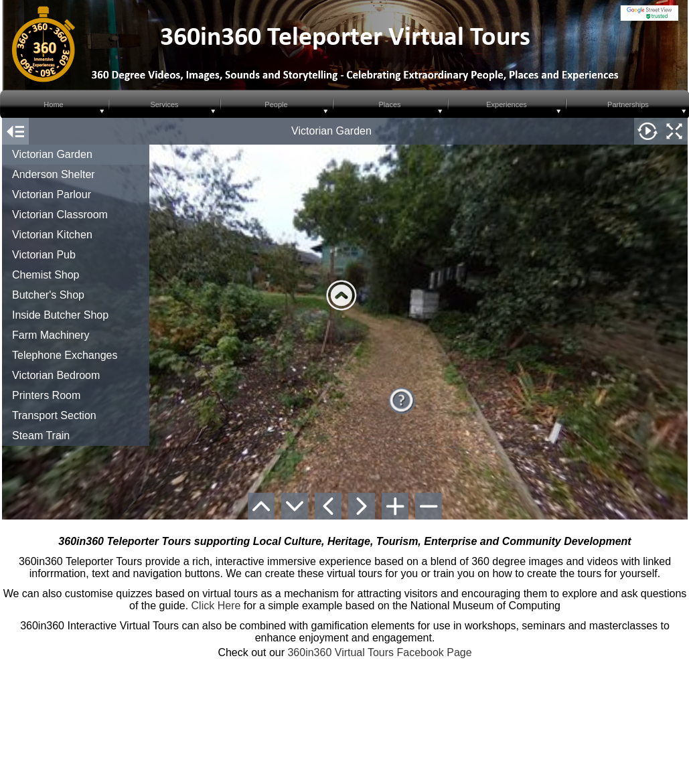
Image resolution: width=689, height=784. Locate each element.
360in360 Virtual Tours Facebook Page (379, 652)
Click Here (216, 606)
